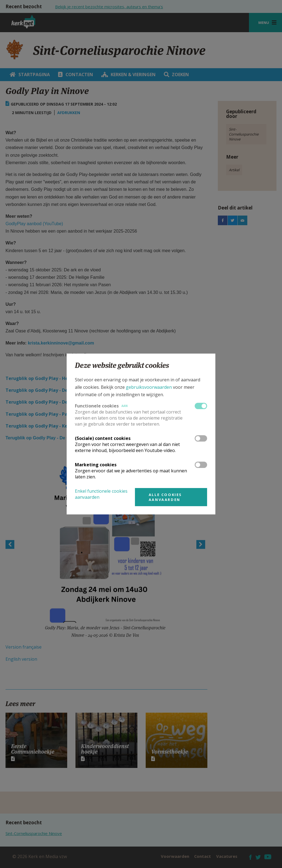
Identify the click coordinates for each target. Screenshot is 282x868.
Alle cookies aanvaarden (165, 497)
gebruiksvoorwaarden (149, 387)
